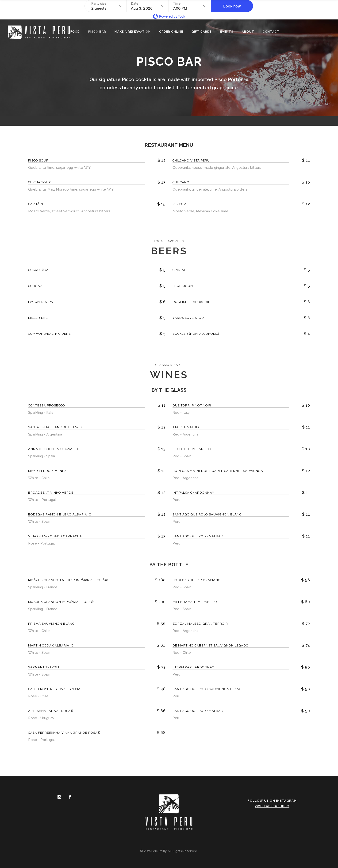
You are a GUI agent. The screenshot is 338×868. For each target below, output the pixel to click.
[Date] (148, 6)
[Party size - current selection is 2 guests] (107, 6)
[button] (232, 6)
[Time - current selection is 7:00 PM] (190, 6)
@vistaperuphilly (272, 806)
